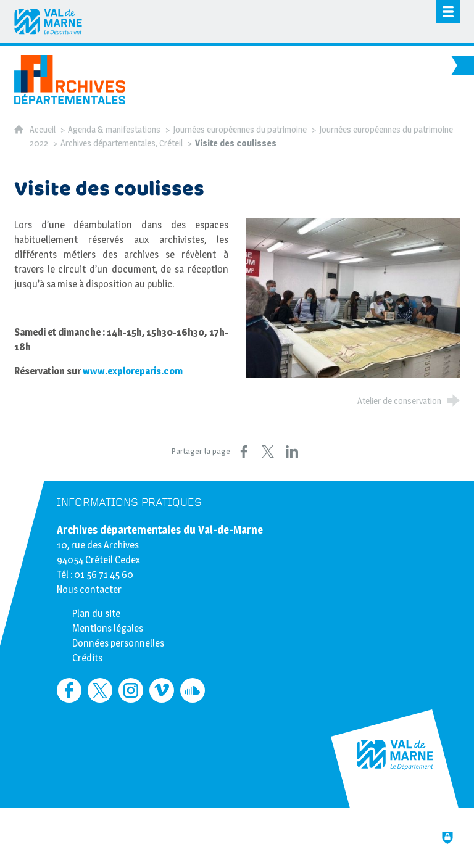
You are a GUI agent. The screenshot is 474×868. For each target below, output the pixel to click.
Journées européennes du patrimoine (240, 130)
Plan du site (96, 614)
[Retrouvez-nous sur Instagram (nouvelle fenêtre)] (131, 690)
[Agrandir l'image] (353, 298)
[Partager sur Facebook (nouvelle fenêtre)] (244, 452)
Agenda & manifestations (114, 130)
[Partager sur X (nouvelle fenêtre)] (268, 452)
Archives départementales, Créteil (122, 143)
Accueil (44, 130)
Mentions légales (108, 628)
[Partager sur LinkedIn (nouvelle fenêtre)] (292, 452)
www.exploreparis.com (134, 371)
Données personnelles (118, 643)
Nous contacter (89, 589)
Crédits (87, 658)
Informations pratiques (129, 502)
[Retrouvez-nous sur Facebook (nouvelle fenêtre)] (69, 690)
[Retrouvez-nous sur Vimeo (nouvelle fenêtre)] (162, 690)
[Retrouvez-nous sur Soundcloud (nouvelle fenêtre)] (193, 690)
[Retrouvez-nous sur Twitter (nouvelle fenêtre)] (100, 690)
